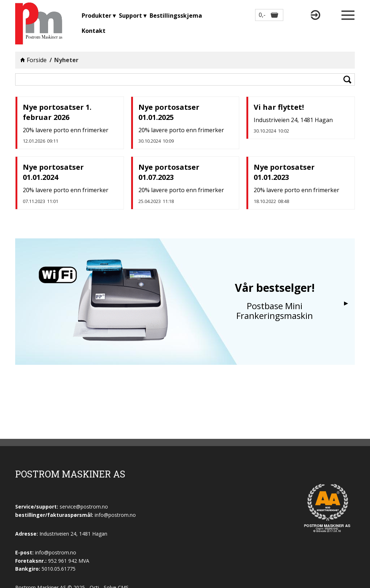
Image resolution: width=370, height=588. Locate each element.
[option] (185, 302)
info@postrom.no (56, 552)
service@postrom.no (84, 507)
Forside (37, 60)
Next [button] (346, 303)
